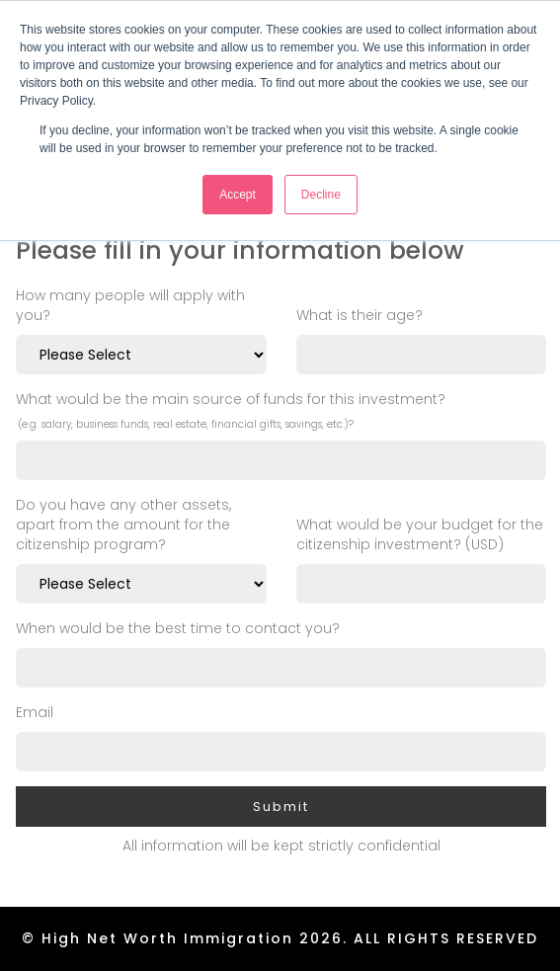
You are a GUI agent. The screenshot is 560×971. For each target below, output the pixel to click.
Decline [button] (321, 195)
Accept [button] (238, 195)
